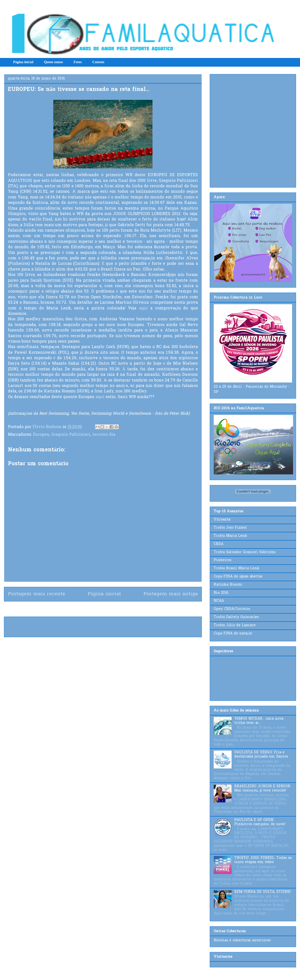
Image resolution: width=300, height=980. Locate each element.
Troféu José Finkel (230, 528)
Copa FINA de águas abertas (238, 577)
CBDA (219, 544)
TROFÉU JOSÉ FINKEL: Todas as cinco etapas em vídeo (263, 860)
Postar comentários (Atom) (112, 609)
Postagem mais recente (37, 594)
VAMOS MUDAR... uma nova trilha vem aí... (259, 721)
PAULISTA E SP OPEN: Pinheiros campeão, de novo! (260, 822)
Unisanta (222, 520)
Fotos (78, 62)
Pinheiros (223, 560)
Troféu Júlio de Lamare (235, 625)
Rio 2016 (221, 593)
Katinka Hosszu (228, 585)
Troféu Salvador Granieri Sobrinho (245, 552)
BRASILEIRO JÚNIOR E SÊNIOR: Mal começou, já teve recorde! (263, 789)
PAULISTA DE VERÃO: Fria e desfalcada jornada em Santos (261, 755)
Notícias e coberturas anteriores (242, 940)
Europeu (41, 435)
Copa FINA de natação (233, 634)
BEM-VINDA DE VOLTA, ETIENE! (263, 892)
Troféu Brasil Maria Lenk (237, 568)
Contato (98, 62)
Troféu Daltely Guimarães (236, 617)
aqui (143, 308)
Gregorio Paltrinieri (71, 435)
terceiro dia (104, 435)
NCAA (219, 601)
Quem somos (53, 62)
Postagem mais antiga (171, 594)
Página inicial (23, 62)
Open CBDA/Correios (232, 609)
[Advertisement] (54, 130)
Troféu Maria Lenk (230, 536)
